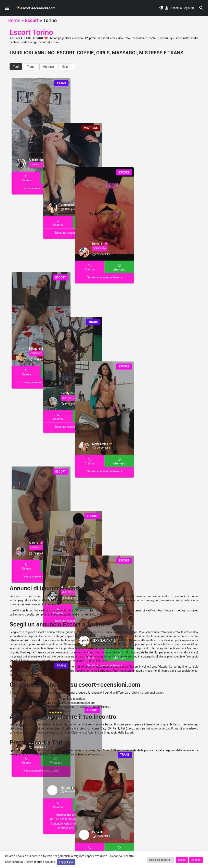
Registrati (189, 8)
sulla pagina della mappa (122, 632)
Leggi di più (66, 862)
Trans (31, 67)
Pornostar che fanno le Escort (106, 652)
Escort (32, 20)
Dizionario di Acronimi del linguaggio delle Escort (102, 733)
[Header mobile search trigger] (201, 8)
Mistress (48, 67)
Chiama (26, 180)
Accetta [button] (196, 860)
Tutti (16, 67)
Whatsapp (56, 180)
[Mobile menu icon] (7, 8)
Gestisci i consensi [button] (160, 860)
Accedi (175, 8)
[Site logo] (36, 8)
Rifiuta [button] (182, 860)
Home (14, 20)
